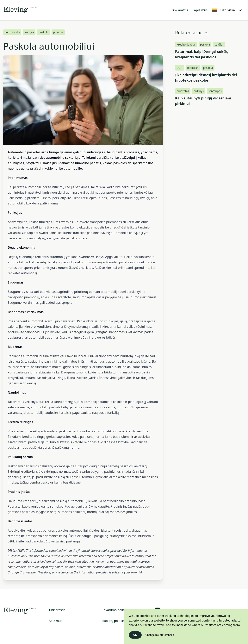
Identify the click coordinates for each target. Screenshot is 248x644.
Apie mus (201, 10)
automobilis (12, 32)
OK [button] (135, 635)
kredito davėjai (186, 44)
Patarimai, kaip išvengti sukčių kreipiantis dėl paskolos (202, 54)
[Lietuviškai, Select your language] (227, 10)
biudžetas (183, 91)
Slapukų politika (113, 621)
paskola (43, 32)
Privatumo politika (115, 610)
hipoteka (193, 68)
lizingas (29, 32)
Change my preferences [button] (160, 635)
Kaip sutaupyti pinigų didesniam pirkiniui (203, 101)
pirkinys (58, 32)
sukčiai (219, 44)
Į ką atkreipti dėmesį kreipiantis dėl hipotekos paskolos (206, 78)
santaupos (215, 91)
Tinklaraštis (180, 10)
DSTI (180, 68)
